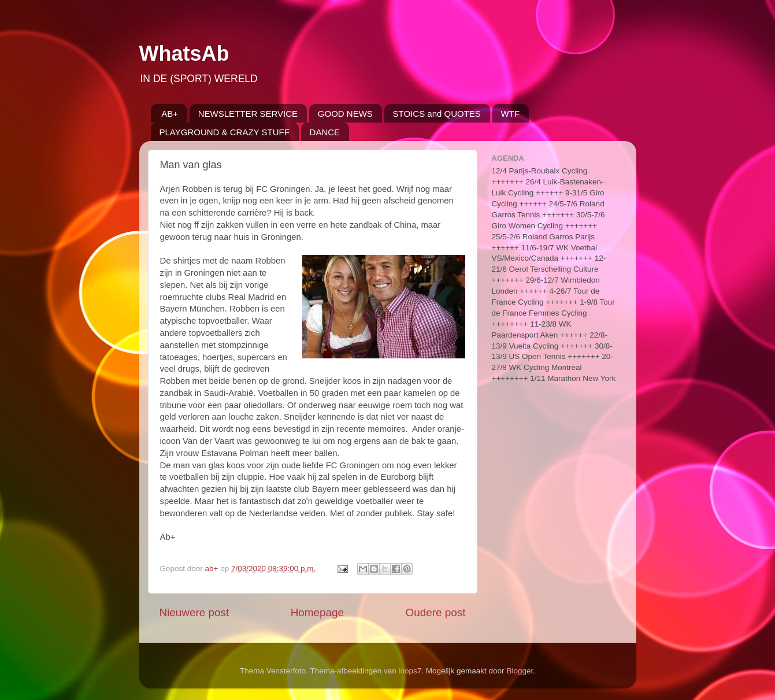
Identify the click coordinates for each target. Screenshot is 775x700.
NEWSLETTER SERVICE (248, 114)
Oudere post (436, 612)
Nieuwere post (194, 612)
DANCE (325, 132)
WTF (510, 114)
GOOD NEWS (345, 114)
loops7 (410, 671)
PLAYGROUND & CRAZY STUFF (225, 132)
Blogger (520, 671)
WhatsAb (184, 53)
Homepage (317, 612)
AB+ (170, 114)
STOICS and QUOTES (437, 114)
